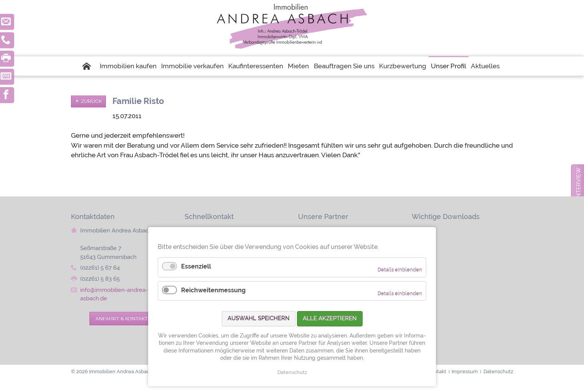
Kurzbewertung (403, 66)
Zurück (91, 101)
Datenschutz (292, 372)
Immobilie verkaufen (192, 66)
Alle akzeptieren (330, 318)
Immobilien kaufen (128, 66)
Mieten (298, 66)
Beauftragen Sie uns (344, 66)
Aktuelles (485, 66)
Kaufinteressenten (256, 66)
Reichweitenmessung (213, 290)
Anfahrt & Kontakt (122, 318)
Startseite (90, 66)
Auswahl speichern (259, 318)
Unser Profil (449, 66)
